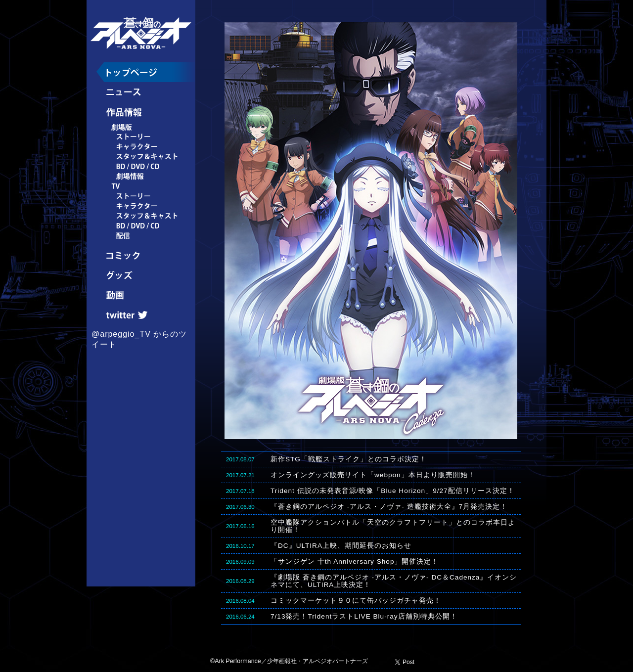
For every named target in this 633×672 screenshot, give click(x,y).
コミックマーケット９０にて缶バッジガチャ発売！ (356, 601)
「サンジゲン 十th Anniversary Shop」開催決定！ (355, 561)
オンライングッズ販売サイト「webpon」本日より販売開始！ (373, 475)
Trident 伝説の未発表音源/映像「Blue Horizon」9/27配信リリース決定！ (393, 491)
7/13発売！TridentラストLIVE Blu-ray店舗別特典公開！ (364, 616)
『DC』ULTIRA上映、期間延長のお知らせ (341, 546)
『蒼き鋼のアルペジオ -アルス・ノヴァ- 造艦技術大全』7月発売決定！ (389, 507)
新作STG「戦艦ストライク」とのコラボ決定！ (349, 459)
